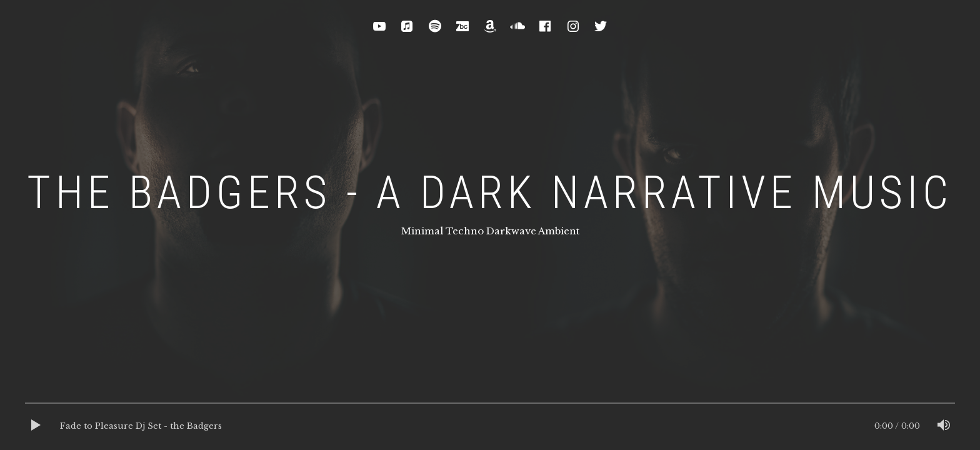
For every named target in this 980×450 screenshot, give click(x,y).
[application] (490, 426)
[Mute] (944, 426)
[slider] (490, 406)
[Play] (36, 426)
